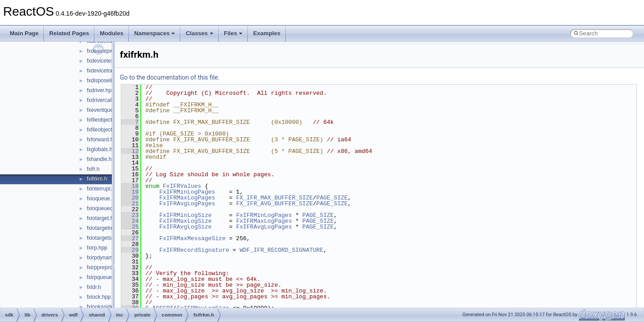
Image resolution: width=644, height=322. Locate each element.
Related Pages (69, 33)
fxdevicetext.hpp (106, 61)
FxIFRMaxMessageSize (192, 238)
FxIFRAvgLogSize (185, 227)
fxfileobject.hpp (105, 120)
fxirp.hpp (97, 248)
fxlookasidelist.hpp (109, 307)
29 (130, 250)
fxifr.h (93, 169)
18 (130, 186)
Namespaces (155, 33)
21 (130, 203)
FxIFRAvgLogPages (187, 203)
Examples (267, 33)
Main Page (24, 33)
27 (130, 238)
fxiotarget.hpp (103, 218)
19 (130, 192)
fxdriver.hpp (101, 90)
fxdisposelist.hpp (107, 80)
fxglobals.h (100, 149)
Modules (112, 33)
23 (130, 215)
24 (130, 221)
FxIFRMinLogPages (187, 192)
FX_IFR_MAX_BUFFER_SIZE (275, 198)
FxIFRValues (182, 186)
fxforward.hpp (103, 140)
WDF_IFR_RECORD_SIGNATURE (282, 250)
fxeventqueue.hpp (108, 110)
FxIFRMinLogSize (185, 215)
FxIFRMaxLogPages (187, 198)
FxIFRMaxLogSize (185, 221)
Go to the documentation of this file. (170, 77)
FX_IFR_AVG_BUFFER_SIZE (275, 203)
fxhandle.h (99, 159)
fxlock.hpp (99, 297)
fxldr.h (94, 287)
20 (130, 198)
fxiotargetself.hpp (107, 238)
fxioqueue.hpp (104, 199)
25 (130, 227)
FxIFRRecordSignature (194, 250)
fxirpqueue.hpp (104, 277)
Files (233, 33)
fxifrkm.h (97, 179)
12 (130, 151)
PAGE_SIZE (332, 198)
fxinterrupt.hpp (104, 189)
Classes (199, 33)
